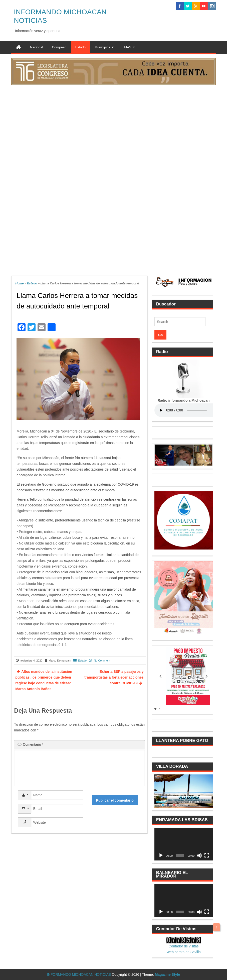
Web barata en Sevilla (184, 952)
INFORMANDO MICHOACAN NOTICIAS (79, 974)
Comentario (33, 744)
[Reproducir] (161, 855)
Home (19, 283)
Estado (32, 283)
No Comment (102, 661)
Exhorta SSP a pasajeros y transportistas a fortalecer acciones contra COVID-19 (114, 677)
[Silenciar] (199, 855)
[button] (160, 676)
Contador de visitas (184, 946)
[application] (184, 844)
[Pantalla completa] (207, 855)
